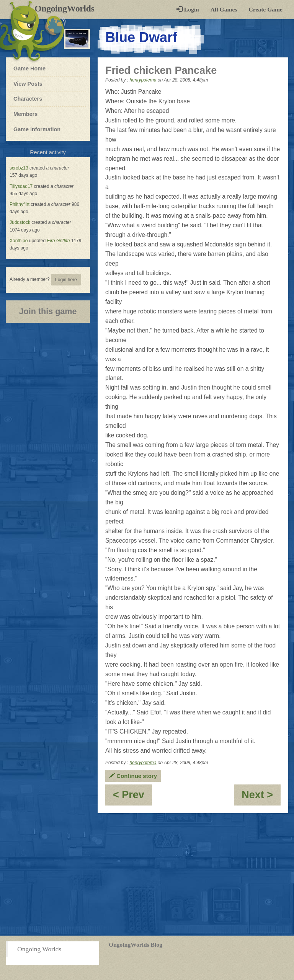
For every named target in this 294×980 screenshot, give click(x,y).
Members (25, 114)
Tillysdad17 (21, 186)
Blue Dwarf (141, 37)
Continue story (133, 776)
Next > (261, 797)
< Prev (132, 797)
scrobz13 (19, 168)
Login (188, 9)
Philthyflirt (20, 204)
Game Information (37, 129)
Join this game (48, 311)
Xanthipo (19, 241)
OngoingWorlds (67, 8)
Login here (66, 280)
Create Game (266, 9)
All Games (224, 9)
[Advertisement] (147, 874)
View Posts (28, 84)
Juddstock (20, 222)
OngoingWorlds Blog (136, 945)
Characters (28, 98)
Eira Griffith (58, 241)
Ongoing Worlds (39, 949)
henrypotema (143, 80)
